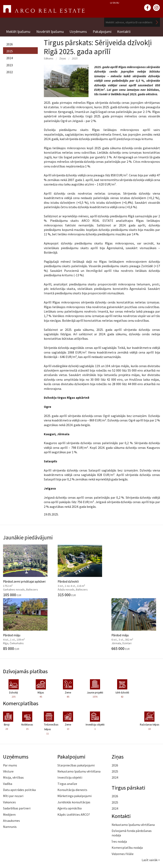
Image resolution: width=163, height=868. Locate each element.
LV (111, 3)
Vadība (8, 736)
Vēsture (8, 723)
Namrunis (10, 779)
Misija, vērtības (13, 730)
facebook (148, 8)
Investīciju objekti (70, 730)
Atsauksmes (11, 773)
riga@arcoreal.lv (29, 845)
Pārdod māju (102, 570)
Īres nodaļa (119, 793)
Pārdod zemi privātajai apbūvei (20, 573)
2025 (10, 50)
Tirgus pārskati (129, 739)
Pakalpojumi (103, 31)
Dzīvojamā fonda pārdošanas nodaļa (132, 785)
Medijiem (9, 766)
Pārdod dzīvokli (61, 570)
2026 (10, 44)
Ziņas (63, 58)
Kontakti (125, 31)
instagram (157, 8)
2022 (10, 72)
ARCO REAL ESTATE (44, 9)
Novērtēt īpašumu (50, 31)
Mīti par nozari (13, 748)
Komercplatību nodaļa (127, 800)
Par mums (10, 717)
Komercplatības (21, 655)
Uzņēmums (79, 31)
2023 (10, 64)
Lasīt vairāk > (151, 812)
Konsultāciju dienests (72, 742)
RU (118, 3)
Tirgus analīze (67, 736)
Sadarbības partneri (17, 760)
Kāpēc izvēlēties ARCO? (74, 766)
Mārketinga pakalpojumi (74, 748)
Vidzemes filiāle (123, 806)
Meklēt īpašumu (18, 31)
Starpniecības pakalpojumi (76, 717)
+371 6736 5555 (29, 840)
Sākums (49, 58)
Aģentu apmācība (70, 760)
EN (114, 3)
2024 (10, 58)
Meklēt (157, 22)
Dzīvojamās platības (26, 623)
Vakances (9, 754)
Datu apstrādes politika (19, 742)
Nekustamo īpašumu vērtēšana (79, 723)
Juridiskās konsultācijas (74, 754)
